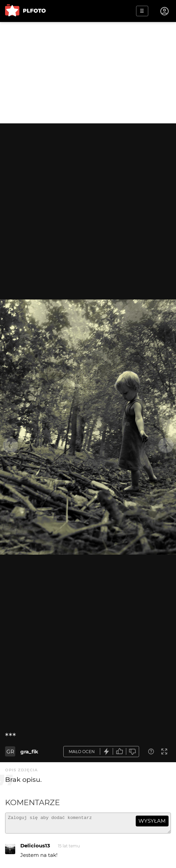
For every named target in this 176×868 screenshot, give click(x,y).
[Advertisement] (88, 73)
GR (10, 752)
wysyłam (152, 821)
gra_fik (29, 752)
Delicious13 (35, 849)
